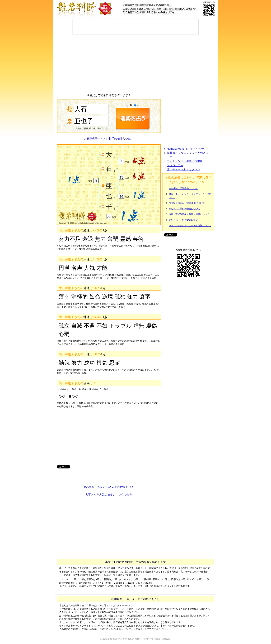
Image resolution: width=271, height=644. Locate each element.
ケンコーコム (175, 165)
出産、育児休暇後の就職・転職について (189, 214)
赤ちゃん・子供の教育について (184, 209)
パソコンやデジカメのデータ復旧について (190, 226)
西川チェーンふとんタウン (183, 169)
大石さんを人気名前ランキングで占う (109, 495)
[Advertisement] (135, 27)
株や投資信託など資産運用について (187, 203)
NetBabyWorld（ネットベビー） (187, 149)
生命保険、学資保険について (183, 188)
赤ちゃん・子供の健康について (184, 220)
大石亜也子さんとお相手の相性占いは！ (109, 139)
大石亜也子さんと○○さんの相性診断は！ (109, 487)
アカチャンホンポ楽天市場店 (185, 161)
